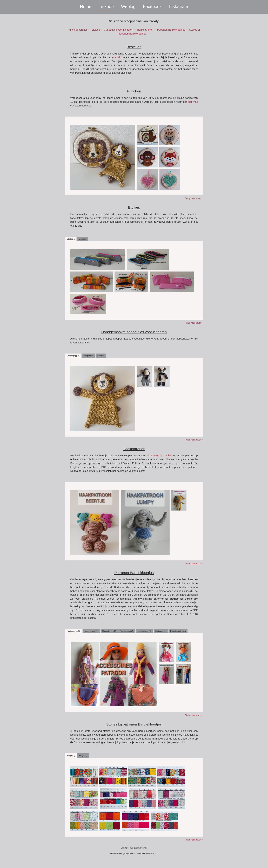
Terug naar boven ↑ (194, 198)
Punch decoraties (78, 30)
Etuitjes (96, 30)
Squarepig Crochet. (162, 455)
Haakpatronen (145, 30)
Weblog (128, 6)
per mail (115, 57)
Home (86, 6)
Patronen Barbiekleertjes (171, 30)
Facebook (152, 6)
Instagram (179, 6)
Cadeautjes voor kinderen (119, 30)
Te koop (106, 6)
